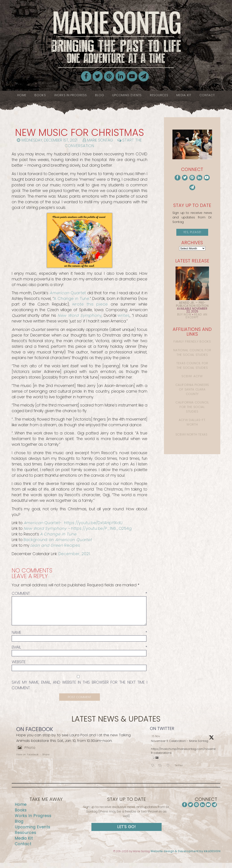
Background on (58, 540)
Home (22, 95)
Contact (207, 95)
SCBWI (187, 376)
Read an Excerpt (196, 316)
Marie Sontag (116, 37)
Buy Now (184, 315)
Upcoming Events (127, 95)
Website (19, 667)
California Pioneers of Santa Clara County (192, 389)
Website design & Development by (186, 856)
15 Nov (156, 741)
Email (80, 652)
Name (80, 638)
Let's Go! (127, 832)
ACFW (198, 376)
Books (40, 95)
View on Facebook (27, 760)
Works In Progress (71, 95)
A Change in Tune (71, 299)
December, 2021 (74, 554)
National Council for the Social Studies (192, 352)
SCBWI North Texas (191, 434)
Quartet (68, 293)
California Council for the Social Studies (192, 407)
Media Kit (184, 95)
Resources (159, 95)
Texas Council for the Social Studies (192, 365)
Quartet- (43, 523)
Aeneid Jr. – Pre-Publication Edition (192, 304)
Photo (26, 753)
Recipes (55, 545)
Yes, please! (192, 232)
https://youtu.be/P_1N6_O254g (101, 528)
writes (124, 315)
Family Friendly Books (192, 341)
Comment (80, 593)
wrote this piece (90, 304)
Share (46, 760)
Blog (100, 95)
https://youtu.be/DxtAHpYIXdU (93, 523)
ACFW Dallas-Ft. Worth (192, 422)
